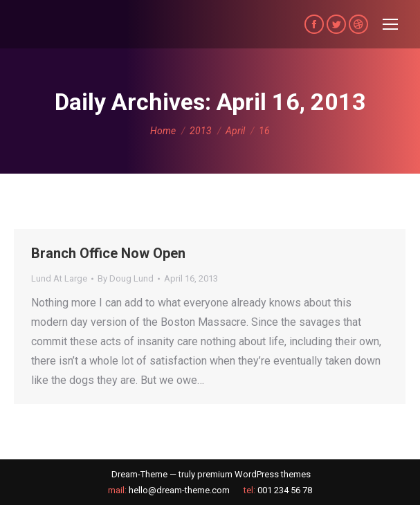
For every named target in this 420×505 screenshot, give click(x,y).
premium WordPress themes (254, 474)
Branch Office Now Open (108, 253)
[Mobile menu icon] (390, 24)
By (126, 278)
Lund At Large (59, 278)
